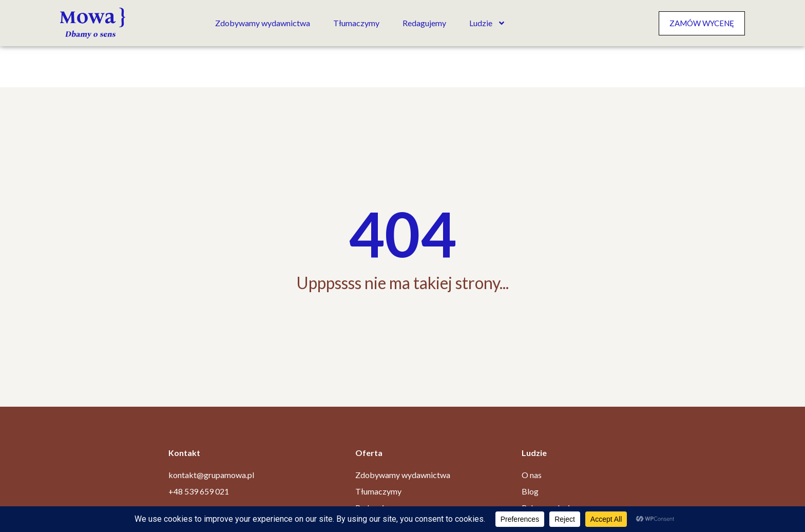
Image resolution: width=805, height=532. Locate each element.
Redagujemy (424, 23)
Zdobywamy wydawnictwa (263, 23)
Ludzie (487, 23)
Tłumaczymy (356, 23)
